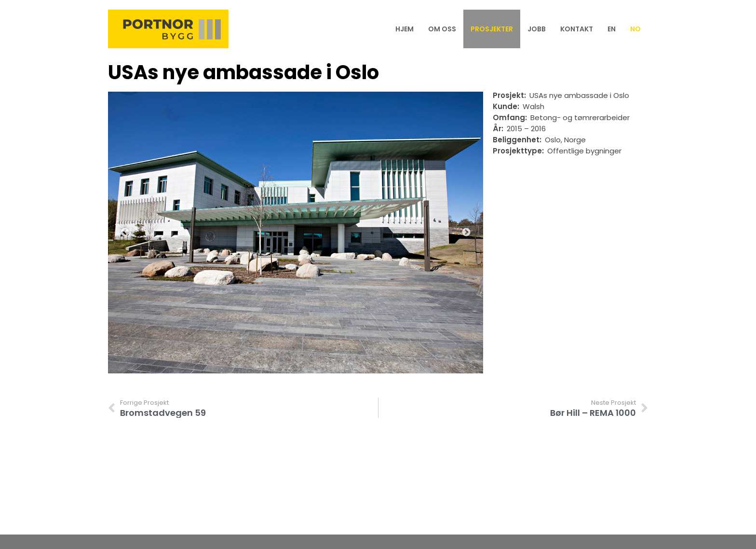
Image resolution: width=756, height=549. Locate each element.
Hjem (405, 29)
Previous (125, 233)
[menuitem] (612, 29)
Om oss (442, 29)
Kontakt (577, 29)
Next (466, 233)
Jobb (537, 29)
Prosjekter (492, 29)
